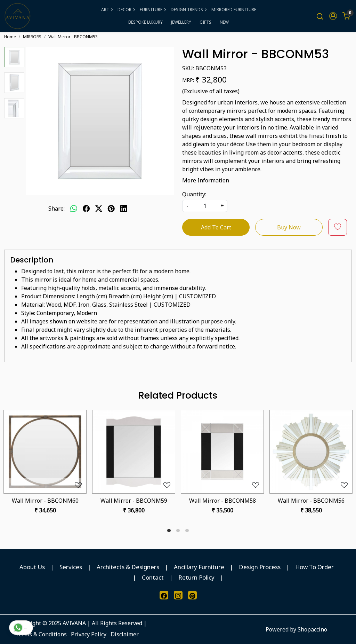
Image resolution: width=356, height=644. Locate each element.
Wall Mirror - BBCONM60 (45, 501)
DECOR (126, 10)
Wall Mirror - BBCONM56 (311, 501)
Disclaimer (125, 634)
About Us (32, 567)
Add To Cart (216, 227)
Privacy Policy (89, 634)
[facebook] (86, 209)
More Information (206, 180)
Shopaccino (312, 629)
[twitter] (99, 209)
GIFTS (205, 22)
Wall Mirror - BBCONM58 (222, 501)
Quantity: (194, 194)
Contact (153, 577)
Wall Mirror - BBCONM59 (134, 501)
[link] (320, 16)
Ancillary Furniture (199, 567)
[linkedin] (124, 209)
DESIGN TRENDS (188, 10)
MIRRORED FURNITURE (234, 10)
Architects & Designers (128, 567)
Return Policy (196, 577)
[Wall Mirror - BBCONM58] (222, 452)
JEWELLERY (181, 22)
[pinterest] (111, 209)
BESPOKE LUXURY (145, 22)
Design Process (260, 567)
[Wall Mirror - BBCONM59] (134, 452)
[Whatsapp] (74, 209)
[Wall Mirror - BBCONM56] (311, 452)
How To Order (314, 567)
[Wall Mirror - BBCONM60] (45, 452)
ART (107, 10)
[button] (333, 16)
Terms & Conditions (41, 634)
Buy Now (289, 227)
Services (71, 567)
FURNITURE (153, 10)
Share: (56, 209)
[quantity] (205, 206)
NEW (224, 22)
